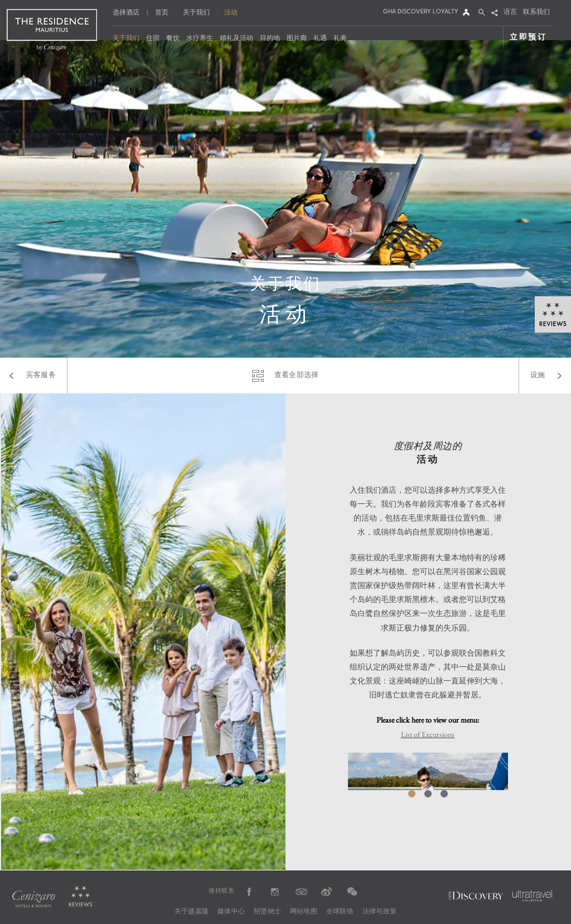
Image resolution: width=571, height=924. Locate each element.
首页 (162, 12)
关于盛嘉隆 (192, 912)
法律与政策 (379, 912)
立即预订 (528, 37)
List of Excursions (428, 734)
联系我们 (536, 13)
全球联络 (340, 912)
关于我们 (196, 12)
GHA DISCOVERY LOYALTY (421, 12)
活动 (231, 12)
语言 (510, 13)
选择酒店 (126, 13)
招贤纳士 (267, 912)
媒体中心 (231, 912)
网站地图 (304, 912)
